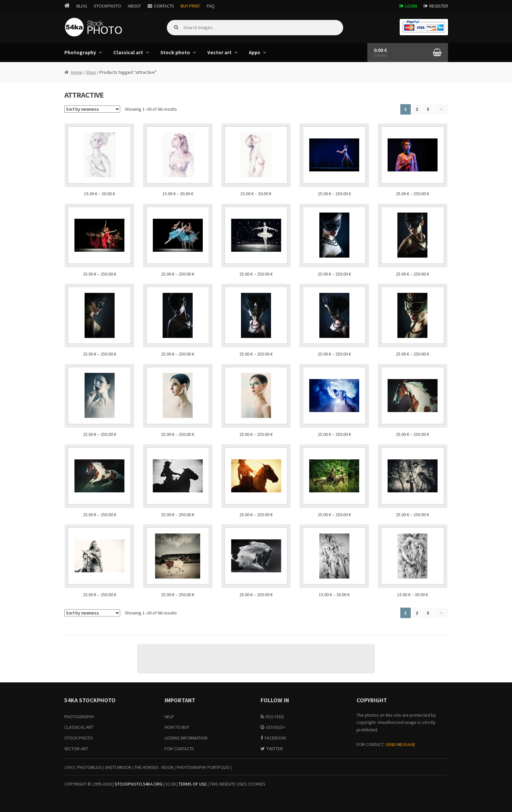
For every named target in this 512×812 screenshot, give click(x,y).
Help (169, 717)
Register (439, 6)
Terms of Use (193, 784)
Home (77, 72)
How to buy (177, 727)
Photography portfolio (203, 767)
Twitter (275, 749)
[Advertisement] (256, 659)
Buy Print (190, 6)
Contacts (164, 6)
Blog (82, 6)
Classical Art (79, 727)
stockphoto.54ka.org (139, 784)
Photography (80, 52)
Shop (91, 72)
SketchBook (118, 767)
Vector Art (76, 749)
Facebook (275, 738)
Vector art (219, 52)
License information (186, 738)
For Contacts (179, 749)
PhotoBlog (89, 767)
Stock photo (175, 52)
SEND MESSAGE (400, 744)
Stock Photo (79, 738)
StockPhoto (107, 6)
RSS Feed (275, 717)
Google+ (276, 727)
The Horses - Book (154, 767)
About (134, 6)
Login (411, 6)
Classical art (128, 52)
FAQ (211, 6)
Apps (255, 52)
